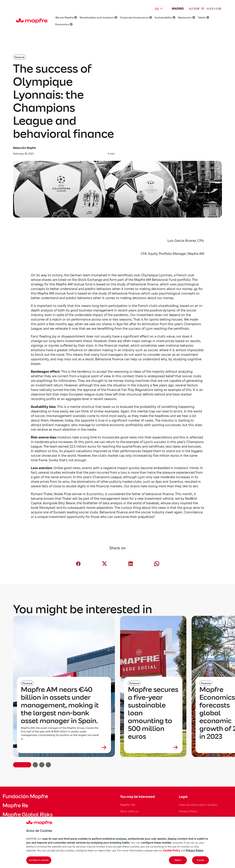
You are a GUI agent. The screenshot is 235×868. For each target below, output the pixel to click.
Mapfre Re (15, 805)
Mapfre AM (128, 805)
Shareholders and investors (98, 17)
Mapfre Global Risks (28, 815)
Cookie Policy (172, 850)
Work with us (129, 811)
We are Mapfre (66, 17)
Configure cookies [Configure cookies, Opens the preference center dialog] (39, 860)
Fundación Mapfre (25, 796)
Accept (200, 860)
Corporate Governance (136, 17)
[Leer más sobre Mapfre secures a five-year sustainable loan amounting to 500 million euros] (153, 747)
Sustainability (165, 17)
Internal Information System (198, 805)
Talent (204, 17)
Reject (178, 860)
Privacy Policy (188, 811)
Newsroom (187, 17)
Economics (64, 24)
